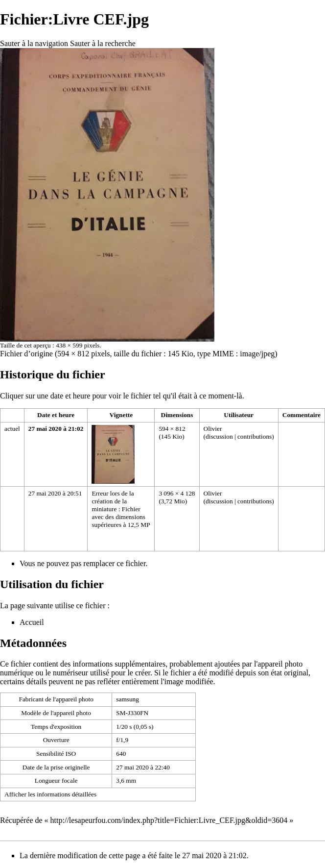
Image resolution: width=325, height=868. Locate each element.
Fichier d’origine (26, 354)
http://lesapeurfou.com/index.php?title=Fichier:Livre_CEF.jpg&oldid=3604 (169, 820)
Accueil (32, 622)
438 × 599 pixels (78, 345)
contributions (255, 436)
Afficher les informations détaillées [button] (50, 794)
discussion (219, 436)
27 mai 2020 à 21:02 (56, 429)
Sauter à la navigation (34, 43)
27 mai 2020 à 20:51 (55, 493)
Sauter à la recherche (103, 43)
